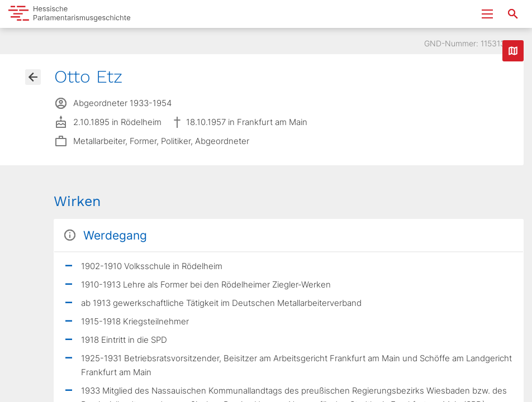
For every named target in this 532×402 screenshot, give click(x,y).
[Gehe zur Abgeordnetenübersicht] (33, 77)
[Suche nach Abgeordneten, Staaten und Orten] (513, 14)
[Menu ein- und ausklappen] (487, 14)
